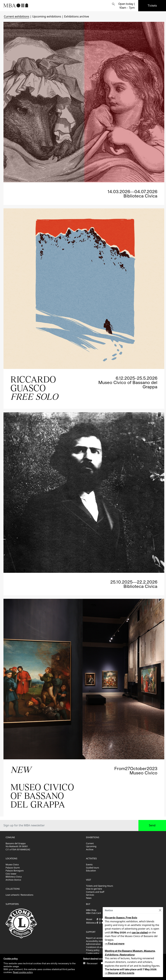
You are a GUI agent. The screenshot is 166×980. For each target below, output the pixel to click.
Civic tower (11, 874)
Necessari (92, 963)
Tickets (152, 5)
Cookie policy (93, 953)
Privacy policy (93, 950)
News (89, 898)
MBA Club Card (93, 913)
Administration (93, 944)
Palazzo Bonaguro (15, 871)
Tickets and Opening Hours (100, 886)
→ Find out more (115, 944)
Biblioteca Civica (14, 877)
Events (89, 865)
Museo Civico (12, 865)
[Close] (160, 910)
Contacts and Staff (95, 892)
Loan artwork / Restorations (19, 895)
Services (90, 895)
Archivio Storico (13, 880)
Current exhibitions (16, 16)
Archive (90, 849)
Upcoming (91, 846)
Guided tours (93, 868)
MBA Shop (91, 910)
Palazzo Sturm (13, 868)
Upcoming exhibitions (47, 16)
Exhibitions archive (77, 16)
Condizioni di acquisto (97, 947)
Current (90, 843)
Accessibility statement (97, 941)
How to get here (94, 889)
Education (91, 871)
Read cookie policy (23, 972)
